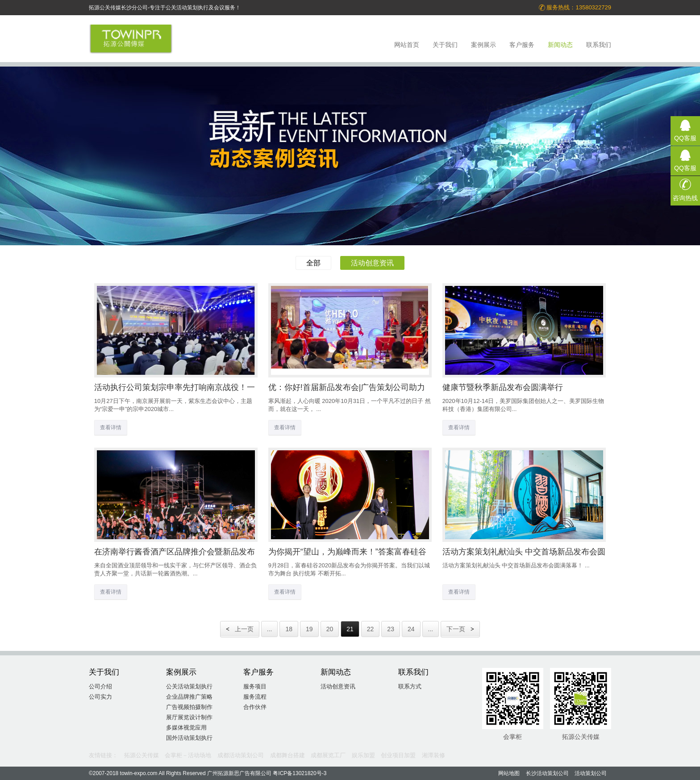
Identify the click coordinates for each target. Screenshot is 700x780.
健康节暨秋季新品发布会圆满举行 (503, 387)
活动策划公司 (591, 773)
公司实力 (100, 697)
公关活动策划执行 (189, 686)
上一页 (240, 629)
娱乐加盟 (363, 755)
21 (350, 629)
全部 (313, 263)
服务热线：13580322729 (575, 8)
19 (309, 629)
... (270, 629)
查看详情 (111, 428)
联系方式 (410, 686)
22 (371, 629)
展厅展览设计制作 (189, 717)
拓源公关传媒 (142, 755)
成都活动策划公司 (241, 755)
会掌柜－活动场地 (188, 755)
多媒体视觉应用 (186, 728)
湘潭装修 (433, 755)
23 (391, 629)
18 (289, 629)
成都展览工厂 (328, 755)
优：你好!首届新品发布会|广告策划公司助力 (347, 387)
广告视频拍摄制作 (189, 707)
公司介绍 (100, 686)
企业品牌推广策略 (189, 697)
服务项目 (255, 686)
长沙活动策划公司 (547, 773)
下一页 (460, 629)
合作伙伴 (255, 707)
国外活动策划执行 (189, 738)
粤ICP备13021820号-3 (300, 773)
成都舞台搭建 (287, 755)
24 (411, 629)
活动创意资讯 (372, 263)
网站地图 (509, 773)
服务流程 (255, 697)
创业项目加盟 (398, 755)
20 (330, 629)
